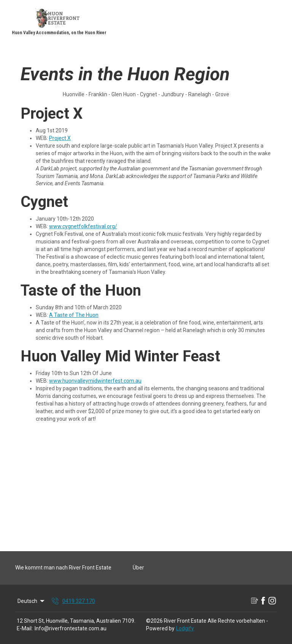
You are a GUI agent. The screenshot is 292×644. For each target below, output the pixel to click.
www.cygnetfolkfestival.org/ (83, 226)
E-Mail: (25, 628)
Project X (60, 138)
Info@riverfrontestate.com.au (71, 628)
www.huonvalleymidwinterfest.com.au (95, 381)
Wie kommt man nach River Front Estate (63, 568)
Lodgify (185, 628)
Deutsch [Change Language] (32, 601)
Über (138, 568)
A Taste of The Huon (74, 315)
